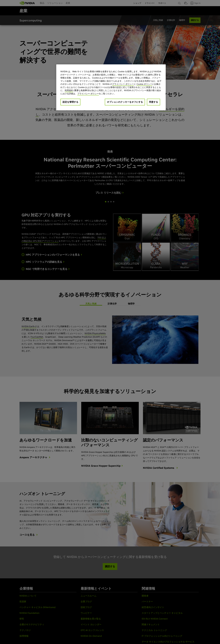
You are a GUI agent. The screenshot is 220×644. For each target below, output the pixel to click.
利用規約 (69, 90)
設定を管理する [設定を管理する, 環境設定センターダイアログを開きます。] (70, 102)
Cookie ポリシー (144, 84)
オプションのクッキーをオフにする (125, 102)
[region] (111, 87)
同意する (153, 102)
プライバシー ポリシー (123, 84)
